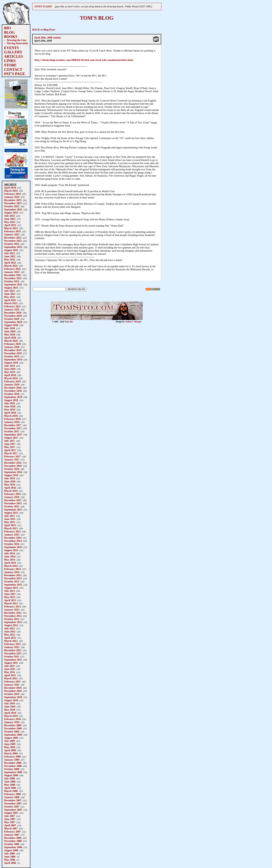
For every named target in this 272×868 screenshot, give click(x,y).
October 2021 (12, 281)
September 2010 (13, 697)
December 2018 (13, 388)
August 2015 (11, 513)
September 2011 (13, 660)
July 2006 (9, 853)
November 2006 (13, 841)
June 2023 (10, 219)
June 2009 (10, 744)
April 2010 (10, 713)
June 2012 (10, 632)
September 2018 (13, 397)
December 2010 (13, 688)
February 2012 (12, 644)
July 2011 (9, 666)
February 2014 (12, 569)
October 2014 (12, 544)
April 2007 (10, 825)
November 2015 (13, 503)
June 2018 (10, 406)
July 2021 (9, 291)
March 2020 (11, 341)
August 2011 (11, 663)
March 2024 (11, 191)
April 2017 (10, 450)
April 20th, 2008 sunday (48, 38)
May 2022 (10, 259)
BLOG (9, 32)
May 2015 (10, 522)
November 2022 (13, 241)
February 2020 (12, 344)
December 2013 (13, 575)
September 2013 (13, 585)
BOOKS (11, 37)
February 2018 (12, 419)
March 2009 (11, 753)
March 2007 (11, 828)
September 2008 (13, 772)
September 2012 (13, 622)
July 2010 (9, 703)
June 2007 (10, 819)
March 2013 (11, 603)
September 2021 (13, 284)
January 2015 (12, 535)
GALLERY (13, 52)
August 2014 (11, 550)
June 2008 (10, 782)
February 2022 (12, 269)
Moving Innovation (17, 43)
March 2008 (11, 791)
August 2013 (11, 588)
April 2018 (10, 413)
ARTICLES (13, 56)
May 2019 (10, 372)
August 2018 (11, 400)
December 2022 (13, 238)
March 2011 (11, 678)
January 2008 (12, 797)
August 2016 (11, 475)
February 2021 (12, 306)
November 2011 (13, 653)
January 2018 (12, 422)
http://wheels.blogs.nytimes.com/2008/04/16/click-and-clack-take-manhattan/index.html (84, 60)
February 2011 (12, 682)
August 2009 (11, 738)
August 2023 (11, 213)
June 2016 (10, 481)
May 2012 (10, 635)
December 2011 (13, 650)
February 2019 (12, 381)
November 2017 (13, 428)
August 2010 (11, 700)
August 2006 (11, 850)
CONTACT (13, 70)
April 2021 (10, 300)
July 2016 (9, 478)
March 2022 (11, 266)
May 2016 (10, 485)
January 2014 (12, 572)
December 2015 (13, 500)
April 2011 (10, 675)
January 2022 (12, 272)
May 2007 (10, 822)
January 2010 (12, 722)
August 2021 (11, 288)
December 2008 (13, 763)
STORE (10, 65)
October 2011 (12, 657)
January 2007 (12, 835)
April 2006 (10, 863)
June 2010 (10, 707)
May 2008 (10, 785)
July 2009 (9, 741)
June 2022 (10, 256)
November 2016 (13, 466)
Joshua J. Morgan (133, 322)
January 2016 (12, 497)
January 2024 (12, 197)
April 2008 (10, 788)
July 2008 (9, 778)
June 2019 (10, 369)
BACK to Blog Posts (44, 30)
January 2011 (12, 685)
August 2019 (11, 363)
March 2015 (11, 528)
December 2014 (13, 538)
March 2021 (11, 303)
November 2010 (13, 691)
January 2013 (12, 610)
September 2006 (13, 847)
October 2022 (12, 244)
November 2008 (13, 766)
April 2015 (10, 525)
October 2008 (12, 769)
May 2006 (10, 860)
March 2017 (11, 453)
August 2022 (11, 250)
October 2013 (12, 581)
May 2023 (10, 222)
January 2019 (12, 385)
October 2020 (12, 319)
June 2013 (10, 594)
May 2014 (10, 560)
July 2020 (9, 328)
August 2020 (11, 325)
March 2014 (11, 566)
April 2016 (10, 488)
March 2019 (11, 378)
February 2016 (12, 494)
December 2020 (13, 313)
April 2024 (10, 188)
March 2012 (11, 641)
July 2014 (9, 553)
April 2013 (10, 600)
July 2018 (9, 403)
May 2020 (10, 335)
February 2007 (12, 832)
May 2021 (10, 297)
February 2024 (12, 194)
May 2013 (10, 597)
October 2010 (12, 694)
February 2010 (12, 719)
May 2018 (10, 410)
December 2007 (13, 800)
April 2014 (10, 563)
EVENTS (12, 48)
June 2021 (10, 294)
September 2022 (13, 247)
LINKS (10, 61)
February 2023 (12, 231)
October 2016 (12, 469)
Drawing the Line (17, 40)
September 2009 (13, 735)
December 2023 (13, 200)
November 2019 (13, 353)
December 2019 (13, 350)
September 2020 (13, 322)
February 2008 (12, 794)
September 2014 (13, 547)
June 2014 (10, 556)
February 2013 (12, 606)
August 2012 (11, 625)
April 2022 (10, 263)
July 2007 (9, 816)
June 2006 (10, 857)
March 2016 (11, 491)
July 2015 (9, 516)
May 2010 (10, 710)
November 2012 (13, 616)
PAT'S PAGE (15, 74)
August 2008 (11, 775)
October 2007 (12, 807)
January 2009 (12, 760)
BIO (7, 28)
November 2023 (13, 203)
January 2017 (12, 460)
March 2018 (11, 416)
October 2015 (12, 506)
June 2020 (10, 331)
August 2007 (11, 813)
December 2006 (13, 838)
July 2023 (9, 216)
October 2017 (12, 431)
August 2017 (11, 438)
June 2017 (10, 444)
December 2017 (13, 425)
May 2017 (10, 447)
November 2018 (13, 391)
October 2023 (12, 206)
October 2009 (12, 732)
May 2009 (10, 747)
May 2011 (10, 672)
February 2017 (12, 456)
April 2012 (10, 638)
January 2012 (12, 647)
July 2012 (9, 628)
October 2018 (12, 394)
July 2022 (9, 253)
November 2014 (13, 541)
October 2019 (12, 356)
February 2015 (12, 531)
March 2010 (11, 716)
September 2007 (13, 810)
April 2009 (10, 750)
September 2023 (13, 209)
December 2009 (13, 725)
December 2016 (13, 463)
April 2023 (10, 225)
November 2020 (13, 316)
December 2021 (13, 275)
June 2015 (10, 519)
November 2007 (13, 803)
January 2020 (12, 347)
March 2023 (11, 228)
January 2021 (12, 310)
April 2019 (10, 375)
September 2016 (13, 472)
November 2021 (13, 278)
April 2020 (10, 338)
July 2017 (9, 441)
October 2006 (12, 844)
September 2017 (13, 435)
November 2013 (13, 578)
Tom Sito (69, 322)
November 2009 (13, 728)
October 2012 (12, 619)
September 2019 (13, 360)
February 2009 (12, 757)
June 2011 (10, 669)
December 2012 (13, 613)
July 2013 (9, 591)
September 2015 (13, 510)
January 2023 (12, 234)
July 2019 (9, 366)
